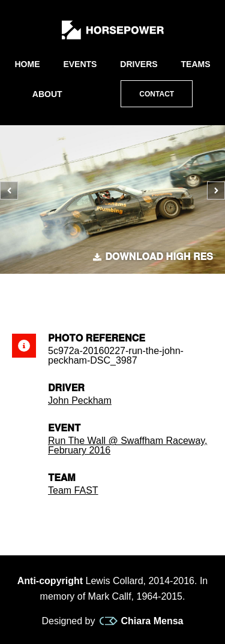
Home (27, 64)
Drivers (139, 64)
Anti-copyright (50, 581)
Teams (196, 64)
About (47, 94)
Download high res (153, 257)
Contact (157, 94)
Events (80, 64)
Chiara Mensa (141, 621)
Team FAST (73, 490)
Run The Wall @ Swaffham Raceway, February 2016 (128, 445)
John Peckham (80, 400)
